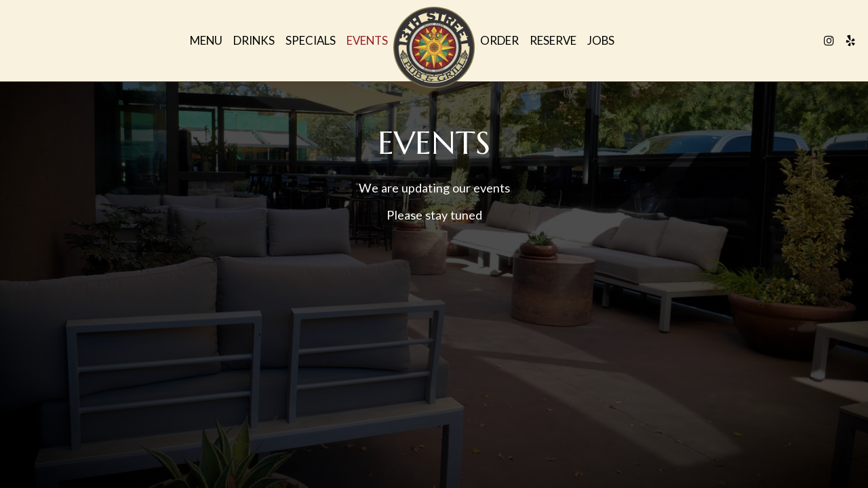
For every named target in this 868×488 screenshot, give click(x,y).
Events (367, 41)
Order (499, 41)
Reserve (553, 41)
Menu (206, 41)
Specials (311, 41)
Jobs (601, 41)
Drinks (254, 41)
